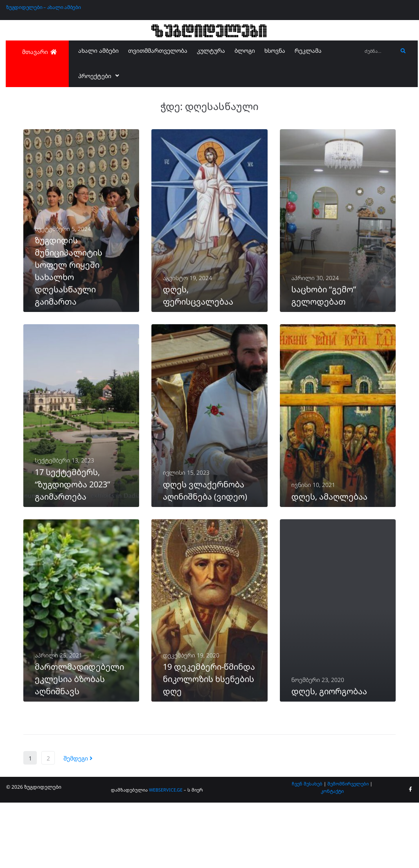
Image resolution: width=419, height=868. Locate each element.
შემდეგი (78, 824)
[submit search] (403, 51)
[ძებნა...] (379, 51)
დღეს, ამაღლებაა (329, 540)
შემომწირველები (348, 849)
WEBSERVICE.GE (166, 855)
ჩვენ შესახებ (307, 849)
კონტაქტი (332, 856)
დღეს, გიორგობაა (329, 757)
